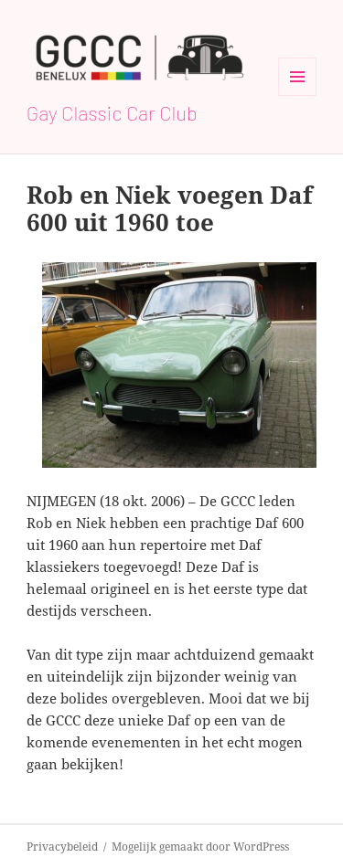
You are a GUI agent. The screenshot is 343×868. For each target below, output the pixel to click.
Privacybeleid (62, 847)
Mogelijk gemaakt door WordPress (200, 847)
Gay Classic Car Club (112, 112)
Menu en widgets (298, 95)
